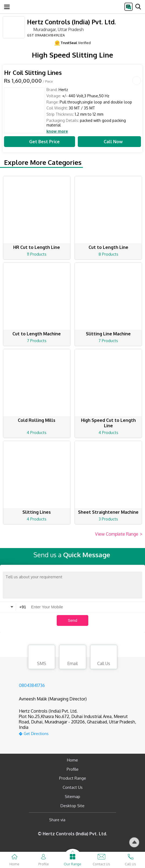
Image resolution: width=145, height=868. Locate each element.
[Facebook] (74, 820)
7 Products (37, 341)
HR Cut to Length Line (37, 247)
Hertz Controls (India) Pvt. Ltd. (71, 22)
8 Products (108, 254)
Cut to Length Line (108, 247)
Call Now (109, 142)
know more (57, 131)
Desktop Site (72, 806)
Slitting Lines (37, 512)
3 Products (108, 519)
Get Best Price (40, 142)
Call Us (104, 658)
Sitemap (72, 797)
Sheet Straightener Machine (108, 512)
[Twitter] (97, 820)
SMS (42, 658)
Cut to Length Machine (37, 334)
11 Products (37, 254)
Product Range (73, 778)
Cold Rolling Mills (37, 420)
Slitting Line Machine (108, 334)
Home (72, 760)
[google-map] (79, 733)
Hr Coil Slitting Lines (33, 73)
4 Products (37, 433)
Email (73, 658)
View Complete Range (119, 534)
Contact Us (73, 787)
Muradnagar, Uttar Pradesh (55, 29)
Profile (73, 769)
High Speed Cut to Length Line (108, 423)
